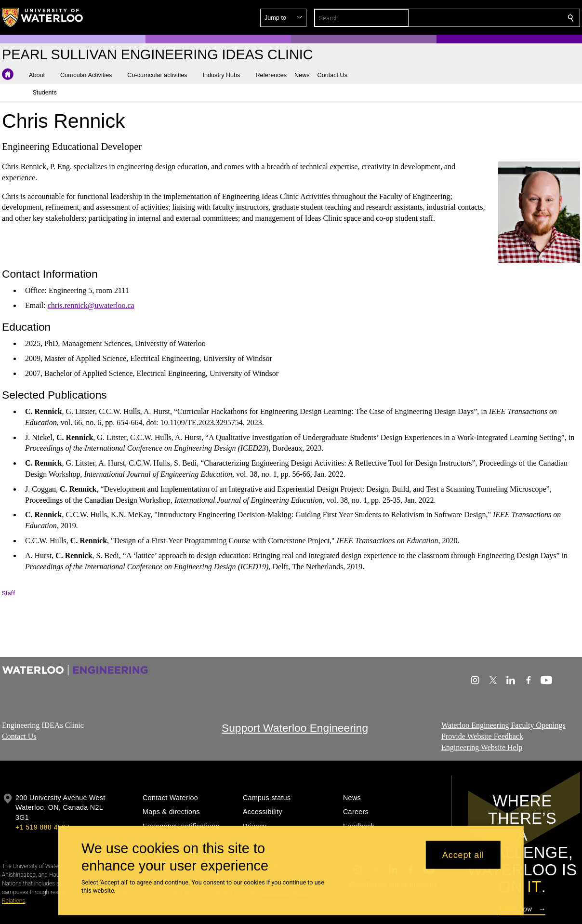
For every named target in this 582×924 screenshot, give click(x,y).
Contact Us (19, 736)
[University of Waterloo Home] (43, 17)
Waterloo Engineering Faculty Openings (503, 725)
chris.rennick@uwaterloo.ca (91, 305)
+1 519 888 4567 (42, 827)
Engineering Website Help (482, 747)
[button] (501, 18)
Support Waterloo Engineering (295, 728)
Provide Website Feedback (482, 736)
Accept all (463, 855)
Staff (8, 593)
